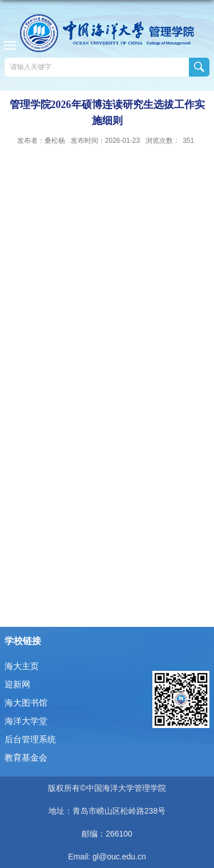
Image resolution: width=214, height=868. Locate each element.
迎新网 (17, 684)
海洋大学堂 (26, 721)
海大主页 (22, 666)
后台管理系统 (30, 739)
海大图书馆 (26, 703)
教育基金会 (26, 757)
